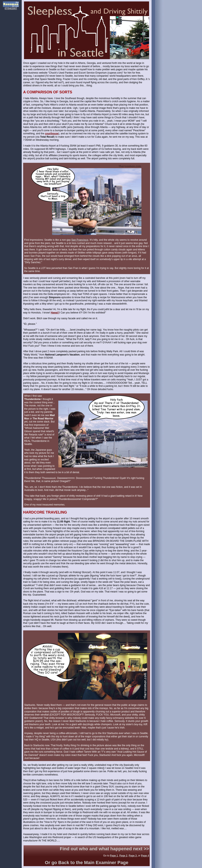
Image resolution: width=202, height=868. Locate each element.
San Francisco (80, 240)
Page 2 (123, 856)
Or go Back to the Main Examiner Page (87, 863)
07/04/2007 (11, 7)
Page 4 (145, 856)
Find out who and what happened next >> (104, 849)
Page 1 (114, 856)
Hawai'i (55, 313)
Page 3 (133, 856)
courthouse (52, 134)
